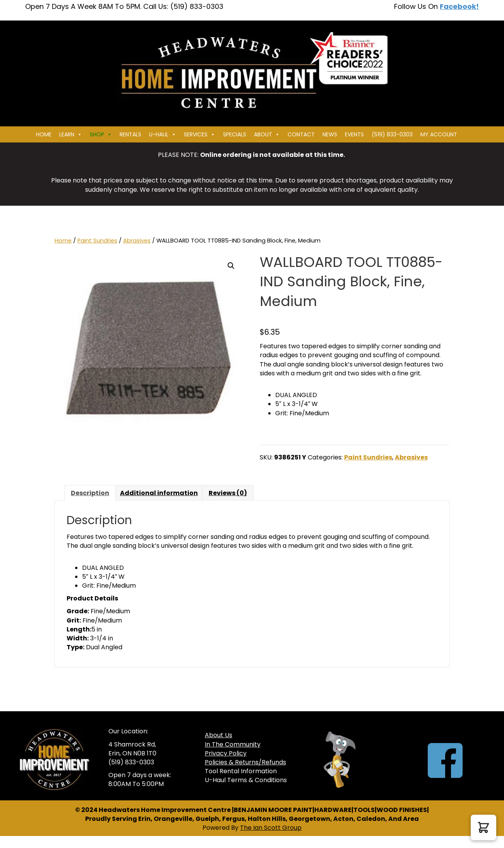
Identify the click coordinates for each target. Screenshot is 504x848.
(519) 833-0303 (392, 134)
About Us (219, 735)
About (267, 134)
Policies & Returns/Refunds (245, 762)
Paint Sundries (97, 241)
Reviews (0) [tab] (228, 493)
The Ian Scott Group (271, 828)
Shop (101, 134)
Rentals (130, 134)
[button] (231, 266)
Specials (235, 134)
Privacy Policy (226, 753)
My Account (439, 134)
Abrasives (137, 241)
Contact (301, 134)
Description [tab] (90, 493)
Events (354, 134)
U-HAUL (163, 134)
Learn (71, 134)
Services (200, 134)
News (330, 134)
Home (44, 134)
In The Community (233, 744)
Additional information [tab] (159, 493)
